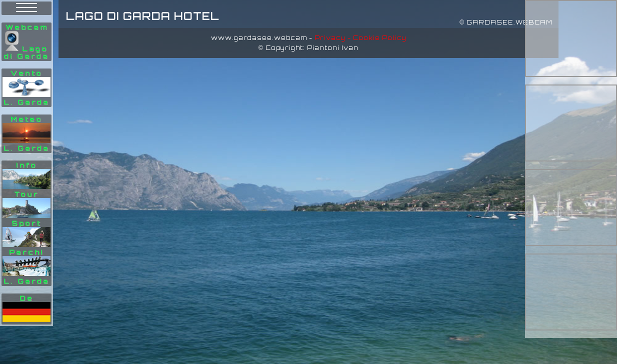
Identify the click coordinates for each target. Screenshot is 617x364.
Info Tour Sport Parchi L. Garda (26, 223)
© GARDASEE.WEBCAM (506, 22)
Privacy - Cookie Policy (360, 38)
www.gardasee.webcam (259, 38)
